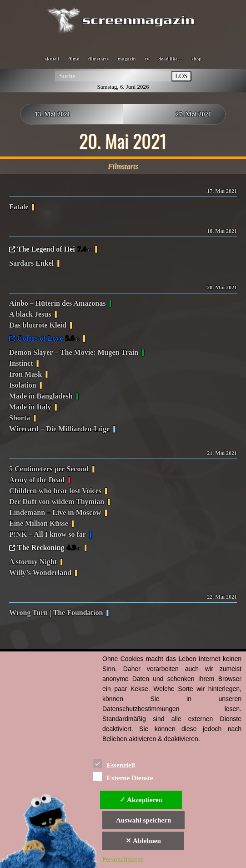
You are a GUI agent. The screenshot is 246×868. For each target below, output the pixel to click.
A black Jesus (30, 314)
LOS (181, 76)
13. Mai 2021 (53, 114)
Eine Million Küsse (39, 523)
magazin (127, 59)
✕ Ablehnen (143, 841)
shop (196, 59)
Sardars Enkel (31, 263)
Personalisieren (123, 859)
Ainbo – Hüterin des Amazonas (57, 303)
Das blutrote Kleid (38, 325)
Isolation (23, 385)
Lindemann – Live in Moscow (55, 512)
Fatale (19, 207)
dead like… (170, 59)
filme (74, 59)
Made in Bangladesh (41, 396)
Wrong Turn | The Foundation (56, 613)
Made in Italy (30, 407)
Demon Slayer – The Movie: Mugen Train (74, 352)
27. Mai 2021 (193, 114)
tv (147, 59)
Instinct (21, 363)
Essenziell (114, 764)
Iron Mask (25, 374)
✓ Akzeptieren (141, 800)
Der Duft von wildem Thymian (57, 502)
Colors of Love (48, 339)
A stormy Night (33, 562)
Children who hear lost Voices (55, 491)
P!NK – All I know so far (48, 534)
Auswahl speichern (143, 820)
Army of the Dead (37, 480)
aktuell (52, 59)
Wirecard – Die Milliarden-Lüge (59, 429)
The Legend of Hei (54, 250)
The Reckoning (49, 548)
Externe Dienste (123, 776)
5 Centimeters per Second (49, 469)
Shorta (20, 418)
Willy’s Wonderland (40, 573)
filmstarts (98, 59)
